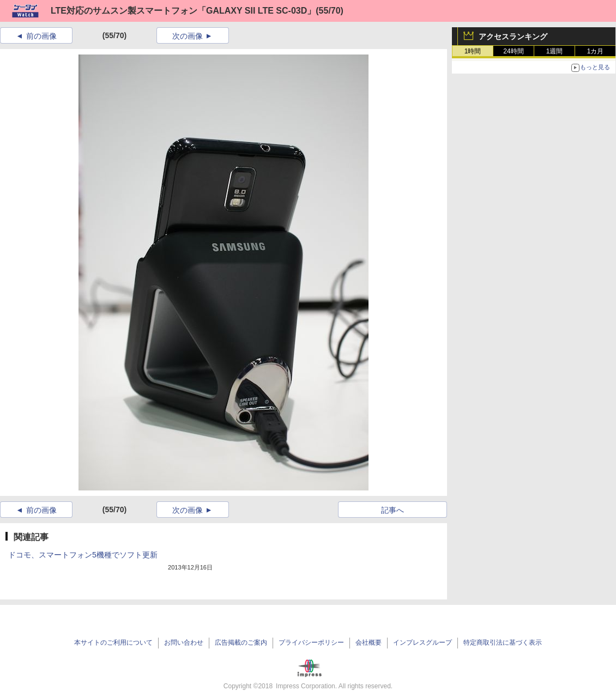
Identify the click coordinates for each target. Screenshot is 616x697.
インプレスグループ (422, 643)
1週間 (555, 51)
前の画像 (41, 36)
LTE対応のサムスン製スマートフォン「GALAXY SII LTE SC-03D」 (183, 11)
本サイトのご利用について (113, 643)
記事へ (392, 510)
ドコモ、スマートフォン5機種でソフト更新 (83, 555)
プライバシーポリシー (311, 643)
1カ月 (596, 51)
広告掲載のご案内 (241, 643)
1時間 (473, 51)
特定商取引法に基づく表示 (503, 643)
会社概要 (369, 643)
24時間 (513, 51)
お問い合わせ (184, 643)
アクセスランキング (513, 37)
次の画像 (188, 36)
